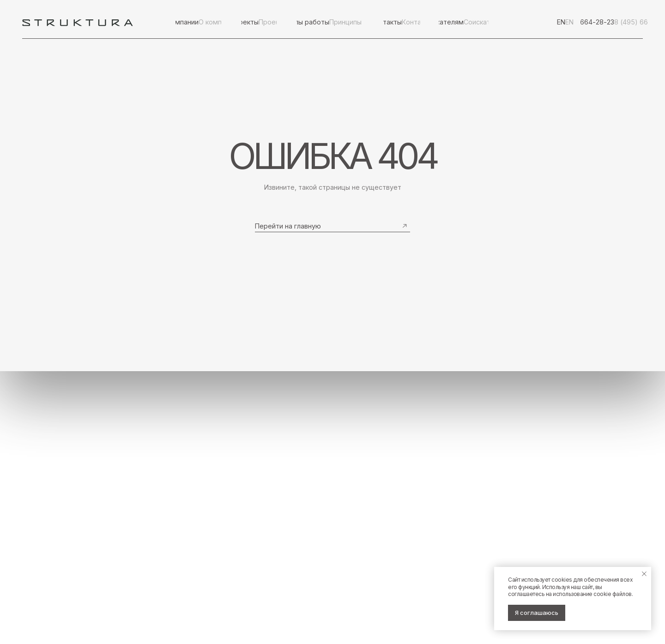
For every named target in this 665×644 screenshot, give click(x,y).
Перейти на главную (288, 226)
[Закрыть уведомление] (644, 574)
